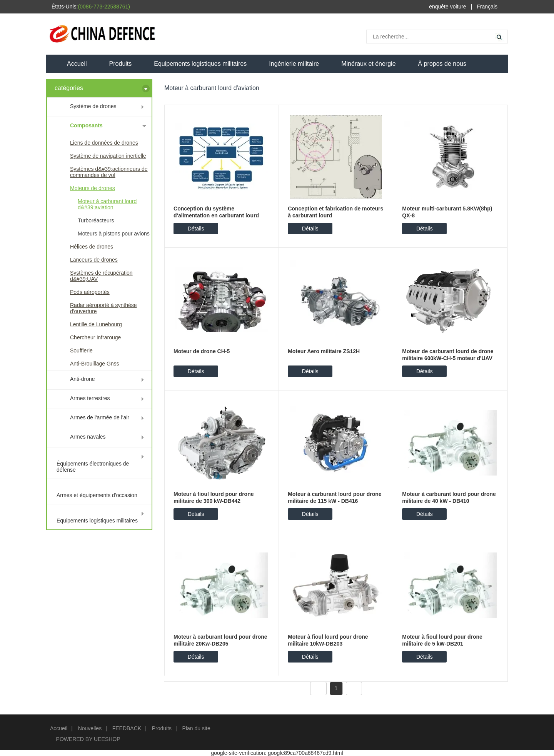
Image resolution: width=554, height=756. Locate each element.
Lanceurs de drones (94, 260)
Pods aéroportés (90, 292)
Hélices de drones (92, 247)
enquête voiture (448, 7)
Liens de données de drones (104, 143)
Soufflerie (81, 350)
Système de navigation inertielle (108, 156)
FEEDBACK (127, 728)
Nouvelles (90, 728)
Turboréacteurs (96, 220)
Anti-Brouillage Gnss (95, 364)
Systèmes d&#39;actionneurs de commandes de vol (109, 172)
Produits (121, 64)
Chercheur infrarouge (95, 337)
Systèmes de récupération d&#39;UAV (101, 276)
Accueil (77, 64)
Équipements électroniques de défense (93, 467)
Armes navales (88, 437)
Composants (86, 125)
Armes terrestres (90, 398)
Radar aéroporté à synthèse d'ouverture (103, 308)
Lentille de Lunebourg (96, 324)
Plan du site (196, 728)
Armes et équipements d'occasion (97, 495)
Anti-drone (83, 379)
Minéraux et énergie (368, 64)
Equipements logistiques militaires (200, 64)
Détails (196, 229)
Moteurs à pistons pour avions (114, 234)
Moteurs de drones (93, 188)
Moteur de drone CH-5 (202, 351)
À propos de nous (442, 64)
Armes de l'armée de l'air (100, 417)
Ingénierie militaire (294, 64)
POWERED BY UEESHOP (88, 739)
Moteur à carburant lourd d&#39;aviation (107, 204)
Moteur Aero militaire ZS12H (324, 351)
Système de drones (93, 106)
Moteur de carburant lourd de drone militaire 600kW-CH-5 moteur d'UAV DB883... (448, 358)
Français (487, 7)
